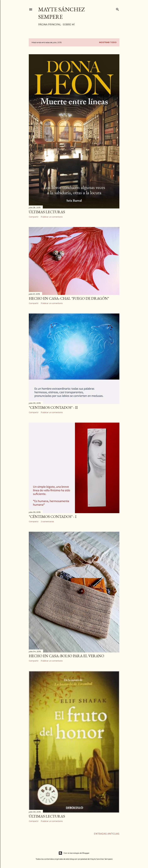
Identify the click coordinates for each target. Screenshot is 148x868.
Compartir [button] (34, 217)
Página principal (50, 25)
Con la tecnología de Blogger (74, 853)
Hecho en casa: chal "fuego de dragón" (69, 298)
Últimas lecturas (47, 212)
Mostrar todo (108, 42)
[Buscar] (117, 9)
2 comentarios (47, 521)
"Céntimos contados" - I (53, 517)
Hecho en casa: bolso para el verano (66, 656)
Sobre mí (69, 25)
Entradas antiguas (107, 834)
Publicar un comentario (52, 217)
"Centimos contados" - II (53, 407)
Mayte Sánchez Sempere (62, 13)
